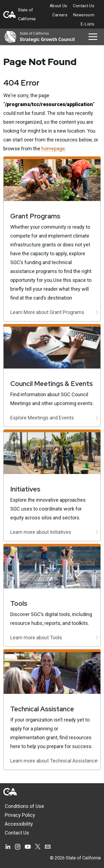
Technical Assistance (42, 709)
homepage (53, 149)
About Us (59, 6)
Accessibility (19, 824)
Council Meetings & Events (51, 384)
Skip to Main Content (52, 0)
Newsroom (84, 15)
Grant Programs (35, 216)
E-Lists (87, 24)
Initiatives (25, 489)
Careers (60, 15)
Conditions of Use (24, 806)
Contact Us (84, 6)
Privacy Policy (20, 815)
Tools (19, 603)
